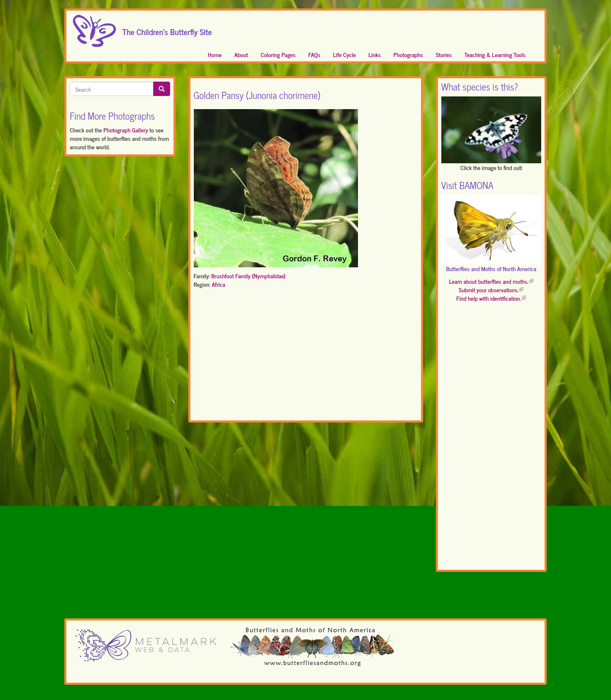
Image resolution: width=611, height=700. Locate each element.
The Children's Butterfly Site (167, 29)
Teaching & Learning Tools (495, 54)
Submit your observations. (491, 290)
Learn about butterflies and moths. (491, 281)
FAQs (315, 54)
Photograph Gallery (125, 130)
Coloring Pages (278, 54)
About (241, 54)
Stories (444, 54)
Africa (218, 284)
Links (375, 54)
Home (215, 54)
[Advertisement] (306, 356)
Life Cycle (344, 54)
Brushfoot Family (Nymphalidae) (248, 276)
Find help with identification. (491, 298)
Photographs (408, 54)
